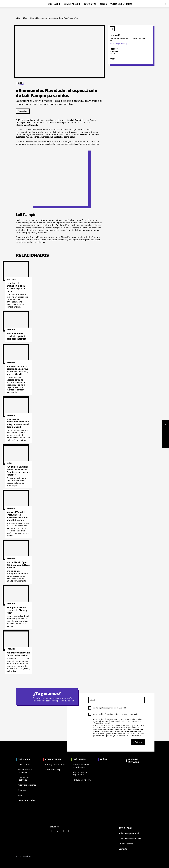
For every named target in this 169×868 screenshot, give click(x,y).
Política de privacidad (129, 833)
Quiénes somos (126, 844)
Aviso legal (125, 828)
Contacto (123, 849)
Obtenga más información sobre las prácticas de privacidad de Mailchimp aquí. (118, 730)
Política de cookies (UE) (130, 839)
